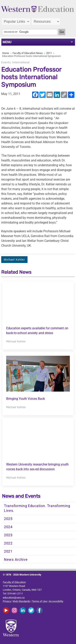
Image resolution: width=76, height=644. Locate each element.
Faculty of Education (14, 582)
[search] (30, 32)
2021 (8, 551)
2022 (8, 543)
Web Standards (21, 601)
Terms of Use (39, 601)
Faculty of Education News (28, 53)
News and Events (21, 496)
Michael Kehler (14, 260)
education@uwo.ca (14, 598)
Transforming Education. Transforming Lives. (37, 508)
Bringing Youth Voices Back (26, 399)
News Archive (16, 560)
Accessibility (56, 601)
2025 (8, 519)
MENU (7, 42)
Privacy (7, 601)
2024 (8, 527)
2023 (8, 535)
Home (6, 53)
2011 (49, 53)
